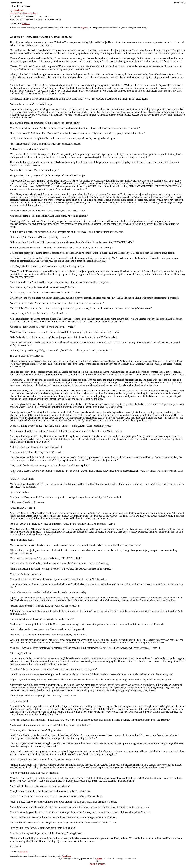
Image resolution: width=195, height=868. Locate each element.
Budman (19, 10)
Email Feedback (16, 13)
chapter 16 (26, 24)
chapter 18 (23, 851)
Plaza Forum (66, 856)
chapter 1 (84, 28)
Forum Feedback (31, 13)
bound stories (98, 864)
